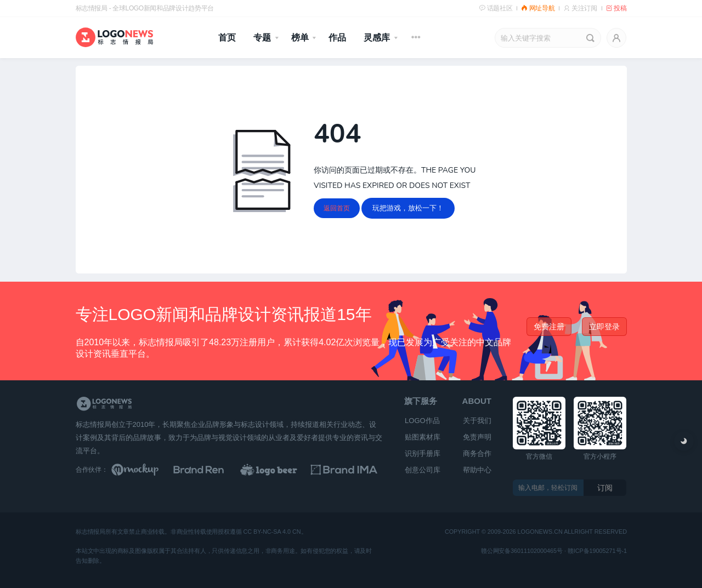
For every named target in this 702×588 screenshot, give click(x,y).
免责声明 (477, 437)
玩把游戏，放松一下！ (408, 208)
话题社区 (496, 8)
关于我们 (477, 421)
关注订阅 (580, 8)
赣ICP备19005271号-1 (597, 551)
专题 (262, 38)
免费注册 (549, 327)
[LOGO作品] (281, 470)
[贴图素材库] (145, 470)
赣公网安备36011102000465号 (522, 551)
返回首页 (337, 208)
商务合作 (477, 453)
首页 (227, 38)
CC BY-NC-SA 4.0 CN (272, 532)
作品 (337, 38)
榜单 (300, 38)
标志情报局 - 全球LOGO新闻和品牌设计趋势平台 (145, 8)
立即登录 (604, 327)
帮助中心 (477, 470)
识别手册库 (423, 453)
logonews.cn (540, 532)
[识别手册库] (349, 470)
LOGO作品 (422, 421)
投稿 (616, 8)
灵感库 (377, 38)
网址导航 (538, 8)
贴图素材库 (423, 437)
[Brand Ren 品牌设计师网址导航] (213, 470)
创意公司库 (423, 470)
